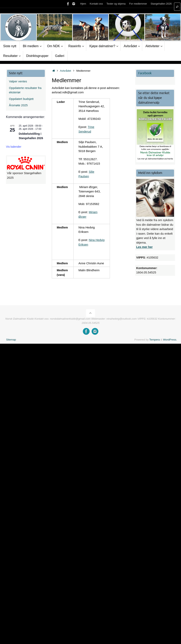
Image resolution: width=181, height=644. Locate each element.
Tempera (155, 339)
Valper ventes (18, 81)
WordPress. (170, 339)
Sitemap (11, 339)
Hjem (83, 4)
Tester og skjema (116, 4)
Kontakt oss (96, 4)
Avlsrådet (66, 71)
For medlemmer (138, 4)
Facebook (145, 73)
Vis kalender (14, 147)
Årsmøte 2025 (18, 105)
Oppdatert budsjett (21, 99)
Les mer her (145, 247)
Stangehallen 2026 (161, 4)
